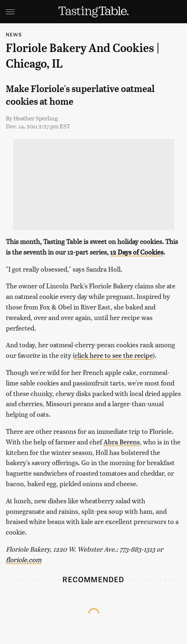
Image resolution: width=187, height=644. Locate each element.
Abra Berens (122, 442)
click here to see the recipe (114, 355)
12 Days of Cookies (137, 252)
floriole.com (24, 559)
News (14, 34)
